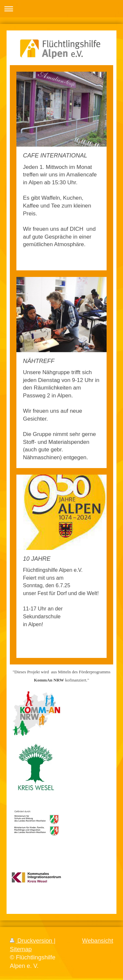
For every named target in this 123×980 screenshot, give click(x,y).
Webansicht (98, 941)
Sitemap (21, 949)
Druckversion (32, 941)
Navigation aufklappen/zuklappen (61, 9)
